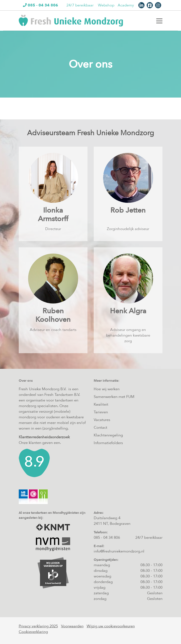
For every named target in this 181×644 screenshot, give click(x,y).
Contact (100, 428)
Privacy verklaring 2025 (38, 626)
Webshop (106, 5)
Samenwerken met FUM (114, 397)
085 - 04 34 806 (107, 538)
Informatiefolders (108, 443)
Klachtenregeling (108, 435)
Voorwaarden (72, 626)
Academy (126, 5)
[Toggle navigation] (159, 21)
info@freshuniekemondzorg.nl (119, 551)
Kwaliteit (101, 404)
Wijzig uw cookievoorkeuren (111, 626)
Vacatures (102, 420)
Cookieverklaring (33, 632)
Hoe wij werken (107, 389)
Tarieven (101, 412)
